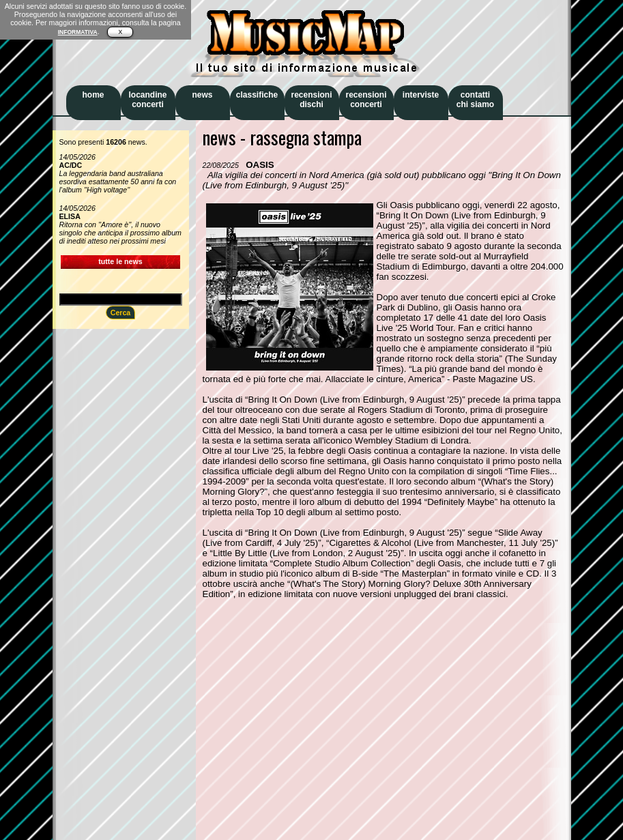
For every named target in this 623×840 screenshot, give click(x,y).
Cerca (121, 313)
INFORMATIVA (78, 32)
